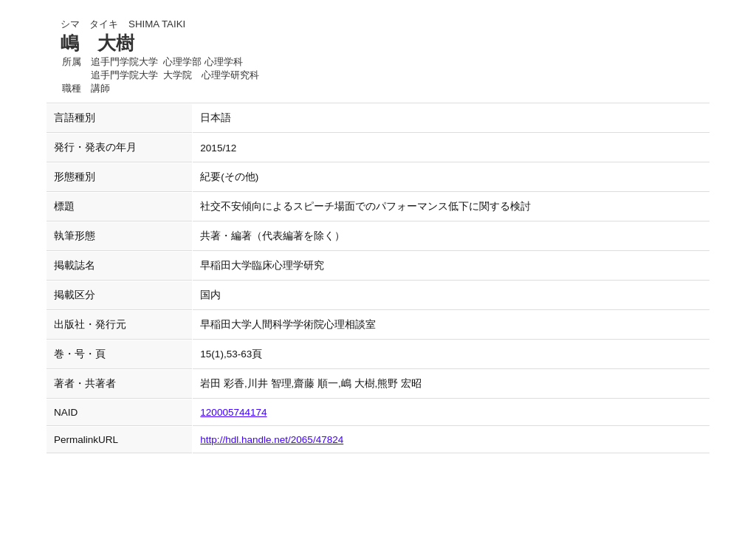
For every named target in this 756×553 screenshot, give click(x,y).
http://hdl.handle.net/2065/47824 (272, 440)
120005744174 (233, 412)
